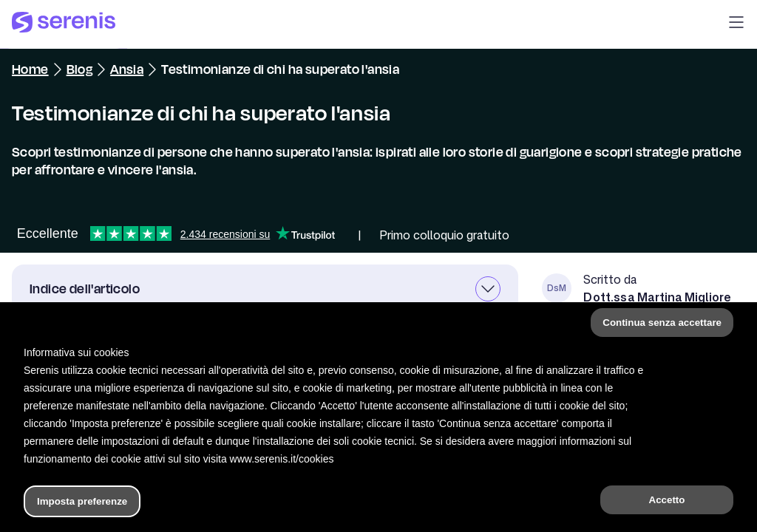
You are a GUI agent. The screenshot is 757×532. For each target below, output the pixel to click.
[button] (736, 24)
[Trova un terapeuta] (520, 505)
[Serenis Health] (64, 24)
